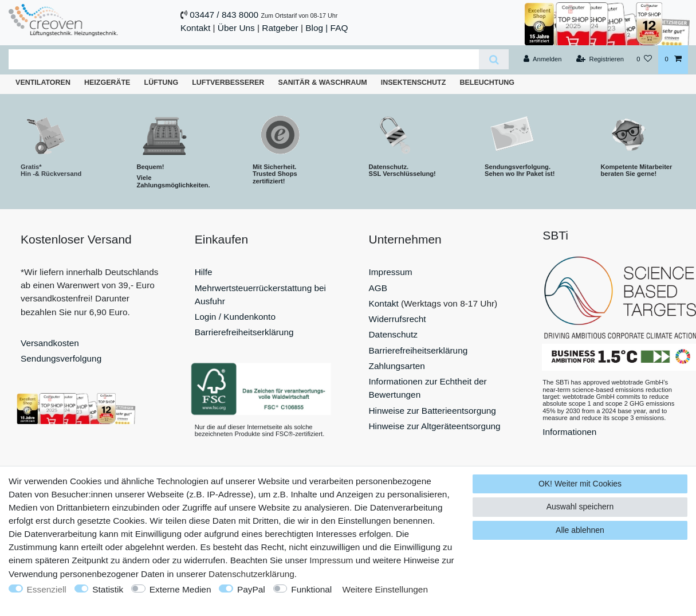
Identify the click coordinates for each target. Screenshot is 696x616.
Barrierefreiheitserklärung (244, 332)
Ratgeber (280, 28)
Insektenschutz (414, 83)
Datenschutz (394, 334)
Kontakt (195, 28)
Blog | (316, 28)
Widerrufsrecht (398, 319)
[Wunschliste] (644, 60)
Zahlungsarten (397, 366)
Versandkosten (50, 343)
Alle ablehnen (580, 530)
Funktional (311, 589)
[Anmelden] (543, 60)
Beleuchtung (487, 83)
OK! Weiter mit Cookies (580, 484)
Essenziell (47, 589)
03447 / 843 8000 (224, 15)
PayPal (251, 589)
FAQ (339, 28)
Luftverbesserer (228, 83)
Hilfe (204, 272)
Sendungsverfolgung (61, 358)
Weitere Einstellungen (385, 589)
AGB (378, 288)
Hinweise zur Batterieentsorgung (432, 411)
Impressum (391, 272)
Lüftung (162, 83)
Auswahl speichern (580, 507)
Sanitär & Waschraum (322, 83)
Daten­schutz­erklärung (251, 574)
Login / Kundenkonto (235, 317)
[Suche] (494, 59)
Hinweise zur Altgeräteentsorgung (435, 426)
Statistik (108, 589)
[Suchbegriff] (244, 59)
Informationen (569, 432)
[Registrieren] (600, 60)
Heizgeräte (107, 83)
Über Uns (236, 28)
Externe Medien (180, 589)
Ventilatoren (43, 83)
